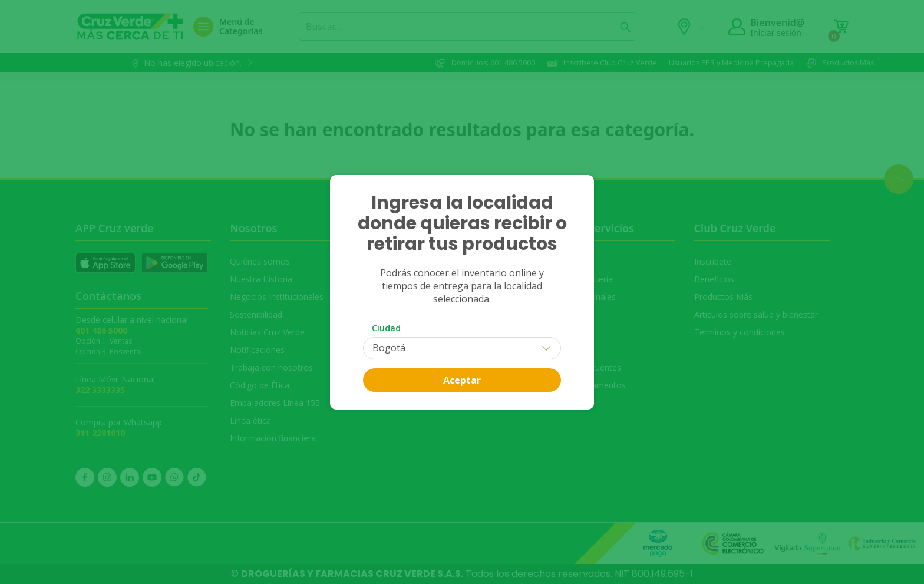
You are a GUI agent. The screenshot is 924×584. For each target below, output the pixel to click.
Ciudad (386, 328)
